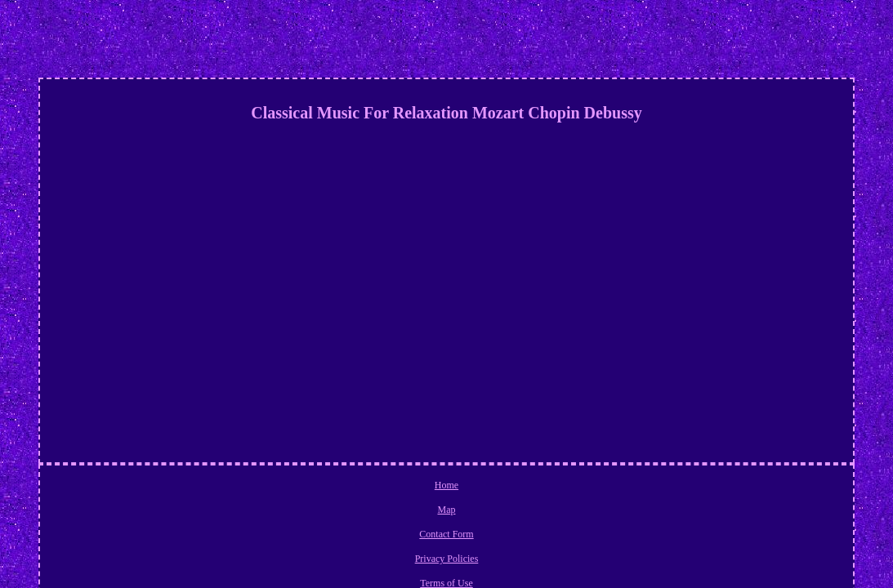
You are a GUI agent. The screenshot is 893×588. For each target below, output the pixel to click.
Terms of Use (547, 488)
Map (352, 488)
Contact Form (402, 488)
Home (317, 488)
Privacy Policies (476, 488)
